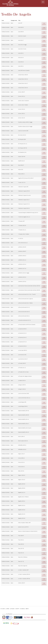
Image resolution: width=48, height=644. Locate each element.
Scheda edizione (44, 24)
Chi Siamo (3, 609)
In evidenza (22, 609)
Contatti (17, 609)
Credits (27, 609)
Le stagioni (12, 609)
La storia (7, 609)
